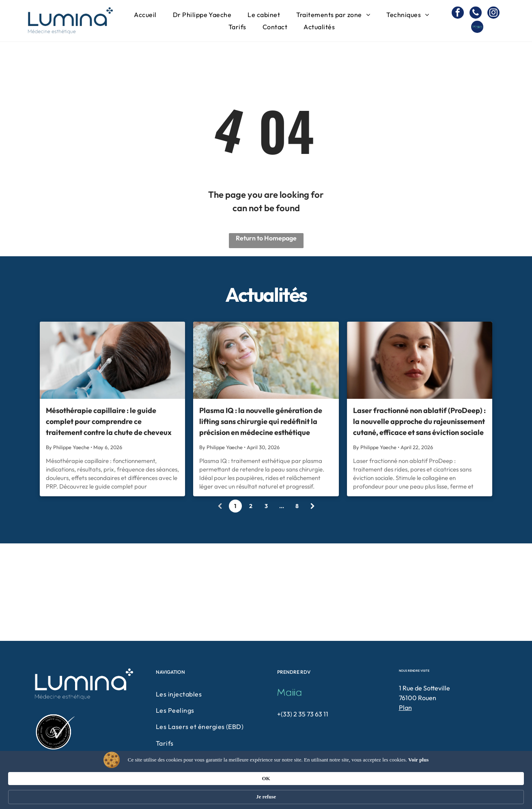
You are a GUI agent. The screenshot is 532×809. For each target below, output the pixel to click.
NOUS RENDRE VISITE (414, 671)
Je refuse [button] (430, 793)
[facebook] (458, 14)
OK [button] (391, 793)
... (282, 506)
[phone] (476, 14)
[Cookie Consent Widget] (266, 793)
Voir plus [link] (137, 797)
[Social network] (477, 28)
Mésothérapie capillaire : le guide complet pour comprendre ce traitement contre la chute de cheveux (109, 421)
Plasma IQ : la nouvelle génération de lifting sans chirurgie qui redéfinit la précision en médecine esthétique (261, 421)
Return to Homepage (266, 238)
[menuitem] (145, 15)
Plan (405, 707)
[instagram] (493, 14)
